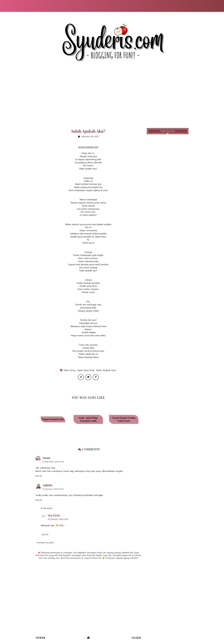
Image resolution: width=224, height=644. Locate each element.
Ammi (46, 458)
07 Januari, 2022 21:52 (58, 519)
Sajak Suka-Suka (86, 370)
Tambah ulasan (45, 543)
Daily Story (70, 370)
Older (136, 638)
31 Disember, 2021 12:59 (53, 462)
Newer (40, 638)
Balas (39, 476)
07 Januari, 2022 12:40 (53, 489)
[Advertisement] (112, 98)
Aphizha (47, 485)
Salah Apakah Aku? (106, 370)
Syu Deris (54, 515)
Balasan (48, 508)
